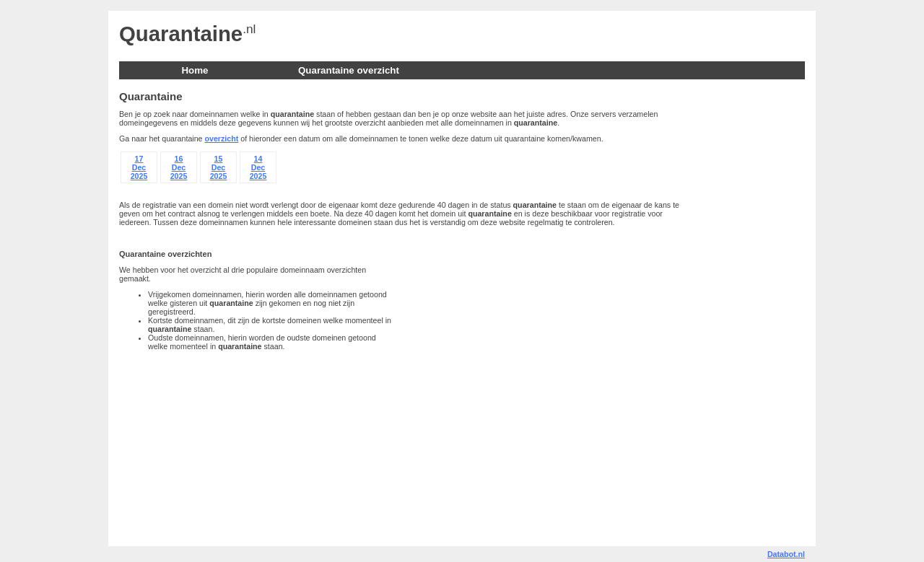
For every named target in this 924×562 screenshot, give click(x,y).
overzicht (222, 139)
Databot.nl (786, 554)
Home (195, 70)
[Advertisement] (747, 310)
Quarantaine (181, 34)
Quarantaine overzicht (349, 70)
